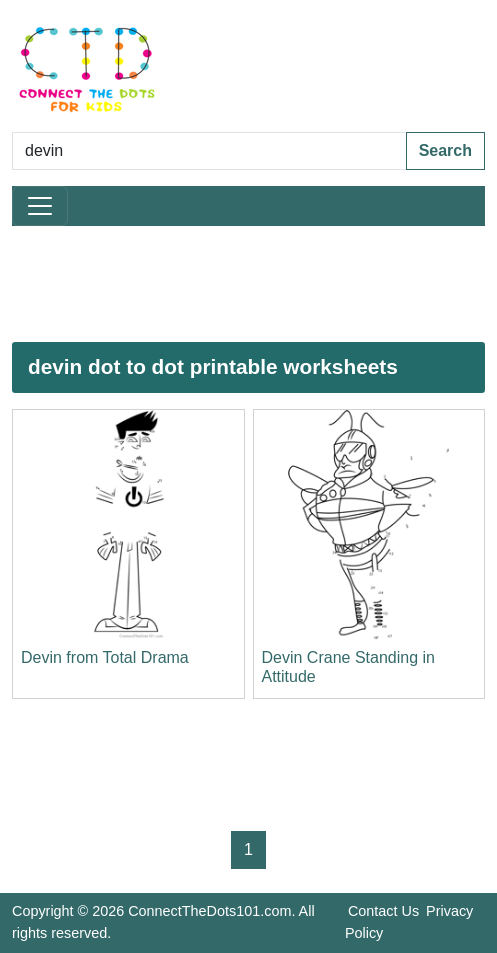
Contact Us (383, 911)
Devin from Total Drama (105, 657)
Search (445, 150)
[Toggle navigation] (40, 206)
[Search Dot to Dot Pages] (209, 151)
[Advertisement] (248, 284)
